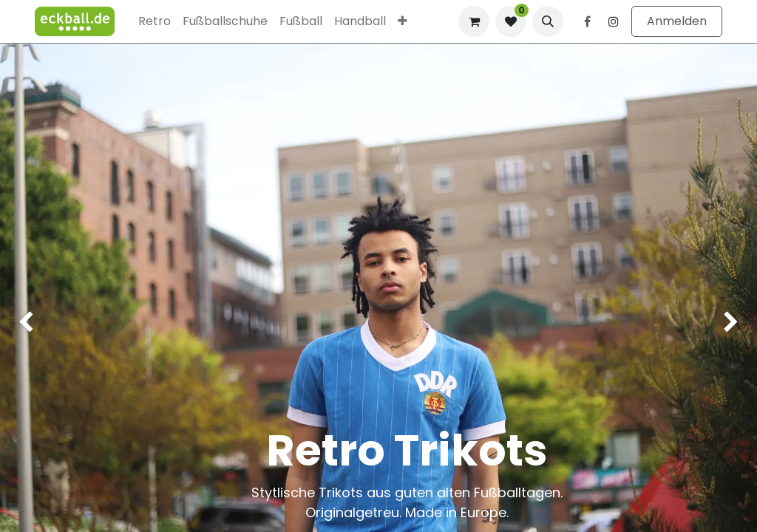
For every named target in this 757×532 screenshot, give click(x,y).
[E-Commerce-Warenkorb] (474, 21)
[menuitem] (155, 21)
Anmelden (677, 21)
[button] (548, 21)
